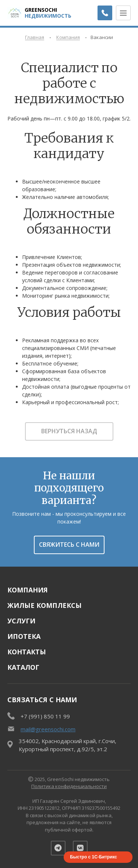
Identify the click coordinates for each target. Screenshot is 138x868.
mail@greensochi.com (48, 729)
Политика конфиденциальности (69, 786)
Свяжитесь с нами (69, 545)
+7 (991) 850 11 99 (45, 716)
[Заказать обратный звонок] (105, 13)
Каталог (23, 667)
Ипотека (24, 636)
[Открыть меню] (123, 13)
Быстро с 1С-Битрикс (93, 857)
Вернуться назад (69, 431)
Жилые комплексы (45, 605)
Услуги (21, 621)
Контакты (27, 652)
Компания (28, 590)
